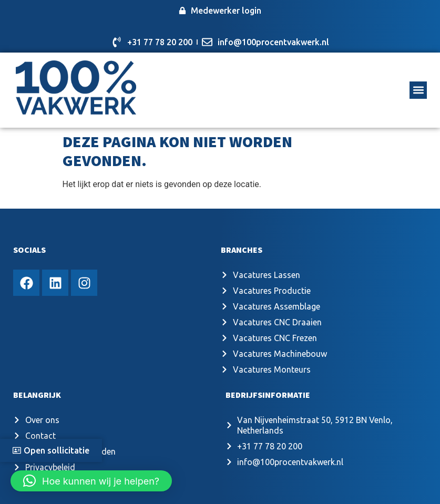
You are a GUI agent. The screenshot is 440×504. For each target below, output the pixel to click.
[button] (418, 90)
